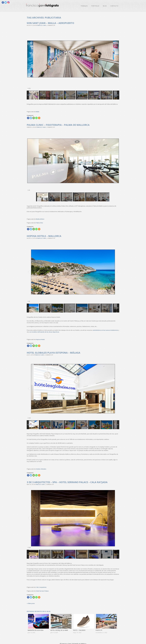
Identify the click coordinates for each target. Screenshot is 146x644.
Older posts (31, 603)
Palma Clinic (39, 223)
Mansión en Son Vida (36, 630)
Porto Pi (99, 630)
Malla (38, 112)
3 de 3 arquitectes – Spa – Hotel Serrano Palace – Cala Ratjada (67, 482)
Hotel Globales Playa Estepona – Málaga (54, 353)
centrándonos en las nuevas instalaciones (105, 330)
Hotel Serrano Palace (42, 591)
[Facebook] (3, 2)
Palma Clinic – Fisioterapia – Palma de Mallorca (58, 125)
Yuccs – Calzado (79, 630)
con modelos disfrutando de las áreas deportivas (44, 332)
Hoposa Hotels (40, 339)
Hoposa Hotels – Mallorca (44, 236)
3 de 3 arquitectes (41, 587)
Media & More (40, 219)
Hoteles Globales (41, 469)
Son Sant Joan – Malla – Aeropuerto (50, 23)
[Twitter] (6, 2)
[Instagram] (8, 2)
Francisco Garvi (42, 25)
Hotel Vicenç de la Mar (59, 630)
